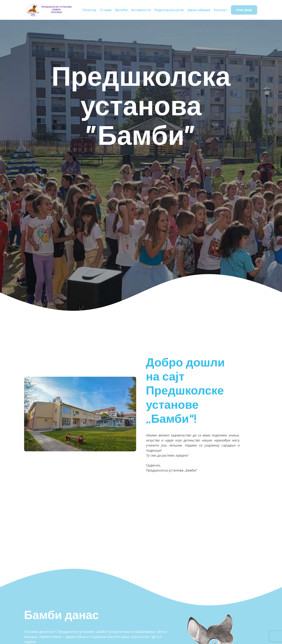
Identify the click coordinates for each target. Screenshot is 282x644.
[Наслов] (49, 10)
